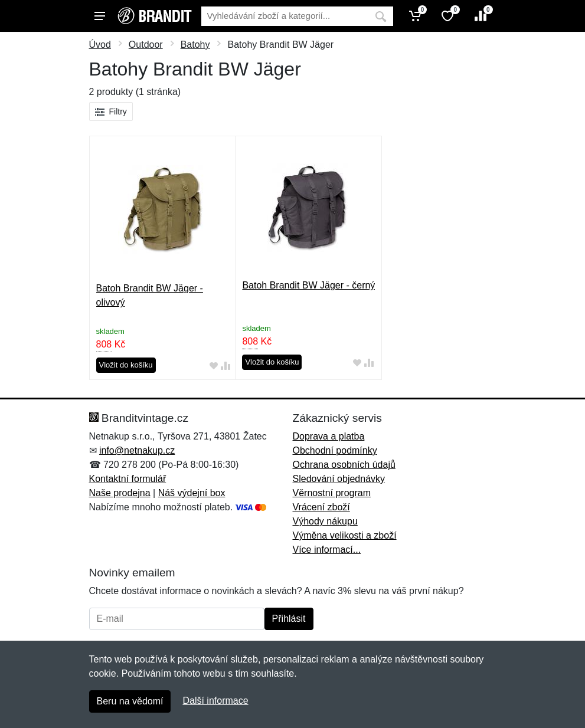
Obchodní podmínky (335, 450)
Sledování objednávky (339, 479)
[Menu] (100, 16)
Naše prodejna (120, 493)
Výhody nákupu (325, 521)
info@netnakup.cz (137, 450)
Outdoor (146, 45)
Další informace (215, 701)
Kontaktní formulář (128, 479)
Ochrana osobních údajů (344, 465)
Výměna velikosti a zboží (345, 535)
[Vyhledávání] (285, 16)
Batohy (195, 45)
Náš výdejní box (192, 493)
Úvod (100, 45)
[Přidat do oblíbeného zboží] (214, 365)
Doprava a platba (329, 436)
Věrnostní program (332, 493)
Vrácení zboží (321, 507)
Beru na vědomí (130, 701)
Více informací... (327, 550)
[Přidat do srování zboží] (225, 365)
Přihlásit (289, 619)
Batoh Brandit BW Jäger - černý (308, 285)
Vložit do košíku (126, 365)
